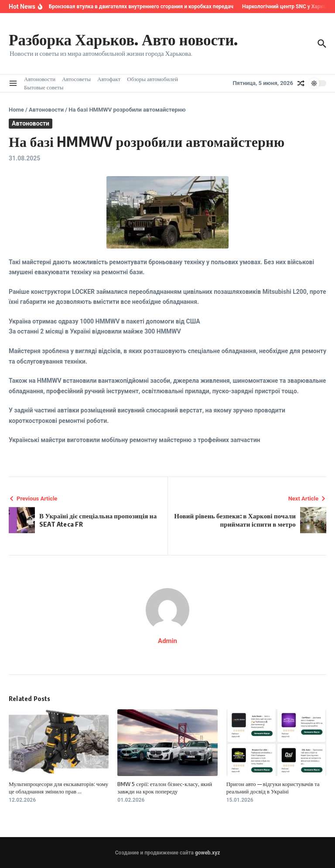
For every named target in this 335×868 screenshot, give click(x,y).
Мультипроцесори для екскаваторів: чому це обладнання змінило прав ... (58, 788)
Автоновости (40, 79)
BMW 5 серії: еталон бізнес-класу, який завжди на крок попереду (165, 788)
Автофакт (109, 79)
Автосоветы (76, 79)
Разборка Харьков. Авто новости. (123, 39)
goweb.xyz (207, 853)
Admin (167, 641)
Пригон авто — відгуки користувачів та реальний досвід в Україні (273, 788)
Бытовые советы (44, 87)
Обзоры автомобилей (152, 79)
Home (16, 110)
